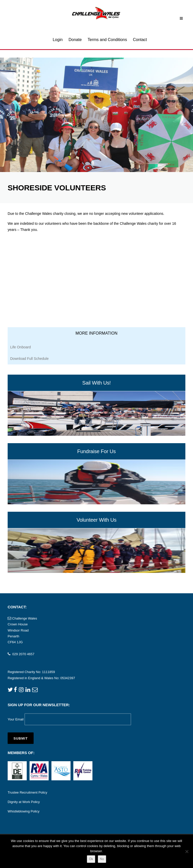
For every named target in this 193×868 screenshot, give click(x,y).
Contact (140, 40)
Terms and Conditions (107, 40)
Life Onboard (20, 347)
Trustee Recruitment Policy (27, 792)
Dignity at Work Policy (24, 802)
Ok (91, 859)
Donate (75, 40)
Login (58, 40)
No (102, 859)
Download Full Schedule (29, 359)
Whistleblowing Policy (24, 811)
